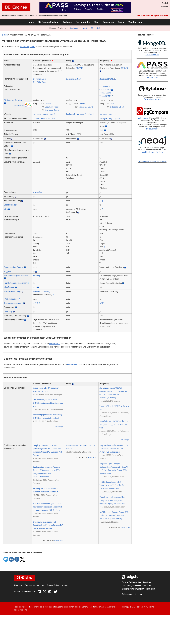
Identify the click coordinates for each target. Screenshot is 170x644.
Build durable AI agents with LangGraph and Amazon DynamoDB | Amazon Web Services (48, 525)
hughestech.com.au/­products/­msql (80, 114)
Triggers (8, 271)
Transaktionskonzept (13, 303)
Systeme (67, 22)
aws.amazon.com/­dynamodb (44, 114)
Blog (96, 22)
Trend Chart (19, 106)
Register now (152, 77)
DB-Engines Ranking (48, 22)
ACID (36, 303)
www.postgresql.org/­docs (110, 118)
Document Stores (52, 107)
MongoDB (95, 28)
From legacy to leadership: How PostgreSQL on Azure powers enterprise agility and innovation (112, 500)
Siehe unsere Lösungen (132, 594)
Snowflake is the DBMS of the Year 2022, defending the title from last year (114, 425)
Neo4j (84, 28)
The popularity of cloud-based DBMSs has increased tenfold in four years (48, 403)
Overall (48, 104)
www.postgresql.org (107, 114)
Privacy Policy (53, 585)
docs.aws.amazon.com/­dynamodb (47, 118)
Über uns (18, 585)
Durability (8, 311)
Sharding (37, 276)
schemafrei (37, 192)
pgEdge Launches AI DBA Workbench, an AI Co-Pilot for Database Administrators (112, 485)
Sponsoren (108, 22)
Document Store (40, 79)
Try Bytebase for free (152, 99)
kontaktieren (55, 344)
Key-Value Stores (52, 110)
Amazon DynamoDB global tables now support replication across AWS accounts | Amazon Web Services (48, 507)
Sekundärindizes (11, 205)
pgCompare (143, 118)
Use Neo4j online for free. (152, 152)
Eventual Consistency (42, 291)
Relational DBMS (73, 79)
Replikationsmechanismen (15, 283)
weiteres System (27, 47)
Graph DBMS (105, 90)
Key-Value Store (40, 82)
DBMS (5, 35)
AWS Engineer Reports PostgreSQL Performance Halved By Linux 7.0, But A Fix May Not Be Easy (114, 515)
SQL (6, 209)
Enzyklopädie (83, 22)
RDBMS (79, 68)
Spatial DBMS (105, 93)
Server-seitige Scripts (14, 267)
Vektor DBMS (105, 96)
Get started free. (152, 55)
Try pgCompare (152, 129)
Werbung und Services (34, 585)
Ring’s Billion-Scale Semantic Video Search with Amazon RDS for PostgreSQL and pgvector (114, 449)
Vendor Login (135, 22)
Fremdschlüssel (11, 299)
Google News (59, 540)
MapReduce (9, 287)
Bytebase (74, 28)
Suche (121, 22)
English (165, 3)
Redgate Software (160, 15)
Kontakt (65, 585)
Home (31, 22)
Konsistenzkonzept (12, 291)
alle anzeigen (59, 427)
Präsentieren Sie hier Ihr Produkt (152, 162)
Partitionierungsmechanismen (17, 276)
